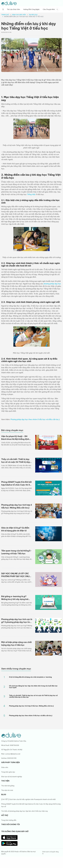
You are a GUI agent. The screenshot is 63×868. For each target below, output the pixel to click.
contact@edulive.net (13, 754)
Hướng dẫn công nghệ (31, 9)
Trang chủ (5, 15)
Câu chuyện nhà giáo (51, 9)
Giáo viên (5, 767)
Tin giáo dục (33, 15)
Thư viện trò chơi (7, 790)
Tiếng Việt (31, 194)
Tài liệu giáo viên (13, 9)
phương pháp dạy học (52, 284)
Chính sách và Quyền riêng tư (50, 853)
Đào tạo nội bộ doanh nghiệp (12, 777)
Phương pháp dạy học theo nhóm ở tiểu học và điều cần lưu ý (35, 419)
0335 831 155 (12, 758)
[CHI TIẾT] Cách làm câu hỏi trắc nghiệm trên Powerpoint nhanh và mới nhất (28, 799)
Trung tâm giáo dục (8, 772)
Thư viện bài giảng (8, 786)
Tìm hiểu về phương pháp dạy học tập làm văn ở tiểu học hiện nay (25, 811)
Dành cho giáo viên (19, 15)
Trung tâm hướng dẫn (9, 820)
